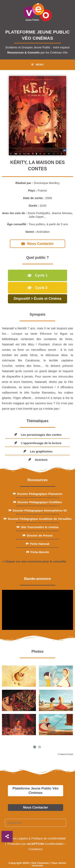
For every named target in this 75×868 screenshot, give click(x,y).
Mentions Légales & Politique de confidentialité (36, 838)
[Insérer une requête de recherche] (36, 823)
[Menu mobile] (37, 65)
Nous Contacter (36, 807)
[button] (7, 836)
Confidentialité (54, 844)
